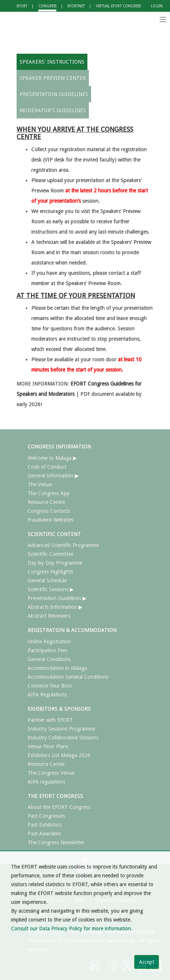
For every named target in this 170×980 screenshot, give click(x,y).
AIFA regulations (46, 782)
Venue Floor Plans (48, 746)
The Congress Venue (51, 773)
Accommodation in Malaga (57, 668)
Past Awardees (44, 834)
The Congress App (49, 493)
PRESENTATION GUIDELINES (54, 94)
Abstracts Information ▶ (55, 607)
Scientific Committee (51, 554)
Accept (147, 962)
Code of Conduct (47, 467)
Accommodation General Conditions (68, 677)
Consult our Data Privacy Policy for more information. (72, 928)
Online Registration (49, 642)
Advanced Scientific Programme (63, 545)
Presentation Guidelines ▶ (57, 598)
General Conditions (49, 659)
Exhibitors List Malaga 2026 (59, 755)
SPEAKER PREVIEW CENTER (53, 78)
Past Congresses (46, 816)
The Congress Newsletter (56, 842)
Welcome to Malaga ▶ (52, 458)
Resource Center (46, 764)
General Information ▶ (53, 476)
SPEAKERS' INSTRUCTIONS (52, 62)
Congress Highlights (50, 572)
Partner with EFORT (50, 720)
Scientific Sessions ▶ (51, 589)
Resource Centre (46, 502)
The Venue (40, 484)
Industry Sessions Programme (61, 729)
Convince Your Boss (50, 686)
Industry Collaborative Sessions (63, 738)
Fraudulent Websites (51, 520)
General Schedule (47, 580)
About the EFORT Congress (59, 807)
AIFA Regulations (47, 695)
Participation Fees (48, 650)
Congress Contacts (49, 511)
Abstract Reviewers (49, 616)
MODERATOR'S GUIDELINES (53, 110)
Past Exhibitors (45, 825)
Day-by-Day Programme (55, 563)
